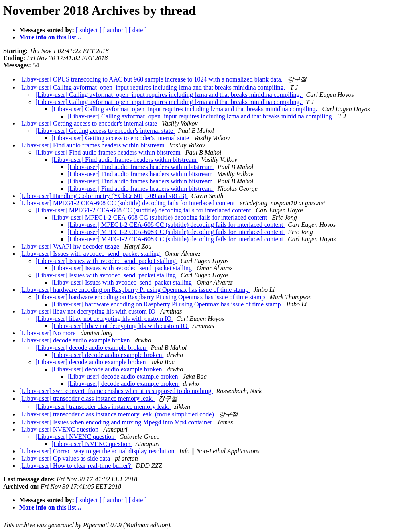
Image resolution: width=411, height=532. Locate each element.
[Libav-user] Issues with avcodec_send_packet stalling (90, 254)
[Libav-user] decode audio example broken (75, 340)
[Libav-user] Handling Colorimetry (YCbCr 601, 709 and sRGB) (104, 196)
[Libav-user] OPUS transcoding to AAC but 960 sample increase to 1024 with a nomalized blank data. (152, 79)
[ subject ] (89, 30)
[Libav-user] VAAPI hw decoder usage (70, 246)
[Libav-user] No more (48, 333)
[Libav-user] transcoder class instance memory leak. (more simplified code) (117, 414)
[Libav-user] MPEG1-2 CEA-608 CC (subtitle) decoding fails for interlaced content (128, 203)
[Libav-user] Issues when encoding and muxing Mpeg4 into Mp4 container (116, 422)
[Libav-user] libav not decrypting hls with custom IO (88, 311)
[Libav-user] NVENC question (60, 429)
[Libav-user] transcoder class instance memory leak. (87, 398)
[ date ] (137, 30)
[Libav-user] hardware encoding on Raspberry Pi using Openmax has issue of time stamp (135, 290)
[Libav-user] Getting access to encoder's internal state (89, 123)
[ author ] (115, 30)
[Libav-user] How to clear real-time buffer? (76, 466)
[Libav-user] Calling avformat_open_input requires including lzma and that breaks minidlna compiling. (153, 87)
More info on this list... (50, 37)
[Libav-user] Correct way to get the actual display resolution (98, 451)
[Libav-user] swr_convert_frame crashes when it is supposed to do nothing (116, 391)
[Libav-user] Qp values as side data (65, 458)
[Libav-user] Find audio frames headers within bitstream (93, 145)
